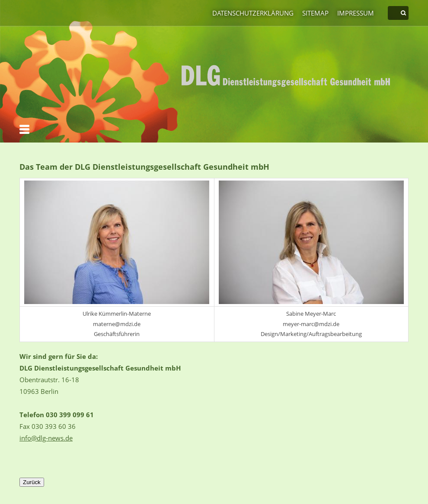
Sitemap (315, 13)
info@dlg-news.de (46, 438)
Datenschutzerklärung (253, 13)
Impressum (356, 13)
